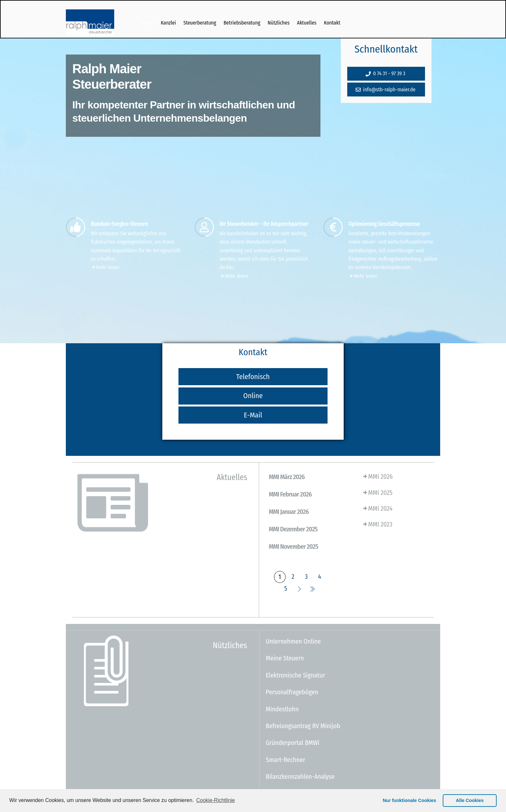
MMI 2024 (377, 508)
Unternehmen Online (293, 641)
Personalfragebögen (292, 692)
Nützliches (278, 23)
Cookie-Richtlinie (216, 800)
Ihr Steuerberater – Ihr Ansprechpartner (264, 224)
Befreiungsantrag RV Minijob (303, 726)
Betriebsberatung (242, 23)
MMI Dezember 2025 (293, 529)
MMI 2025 (377, 493)
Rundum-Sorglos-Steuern (119, 224)
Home (147, 23)
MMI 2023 (377, 524)
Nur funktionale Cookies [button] (410, 800)
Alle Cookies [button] (470, 800)
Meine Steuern (285, 658)
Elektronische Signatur (296, 675)
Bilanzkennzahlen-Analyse (300, 777)
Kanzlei (168, 23)
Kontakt (332, 23)
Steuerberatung (200, 23)
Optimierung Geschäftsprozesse (384, 224)
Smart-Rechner (286, 760)
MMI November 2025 (293, 546)
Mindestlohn (282, 709)
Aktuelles (307, 23)
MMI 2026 (377, 476)
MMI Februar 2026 (290, 494)
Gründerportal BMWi (293, 743)
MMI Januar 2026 (289, 512)
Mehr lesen (105, 267)
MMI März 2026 (287, 477)
